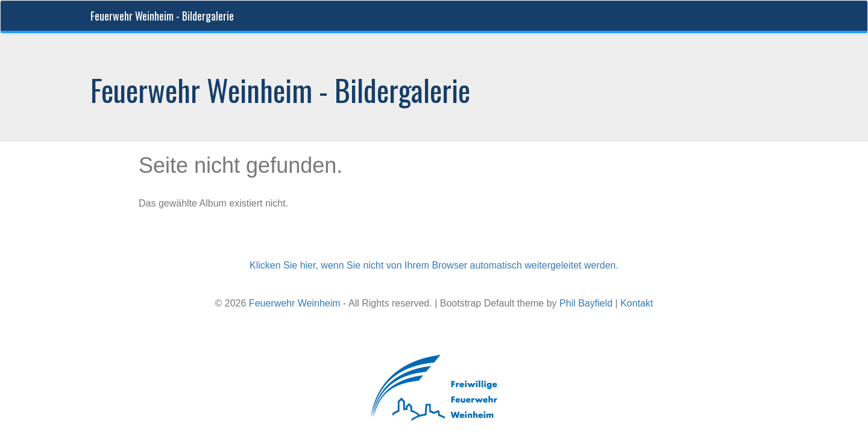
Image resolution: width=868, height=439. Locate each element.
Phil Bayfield (586, 303)
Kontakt (637, 303)
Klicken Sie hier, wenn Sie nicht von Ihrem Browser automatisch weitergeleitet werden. (434, 265)
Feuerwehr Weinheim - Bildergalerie (162, 16)
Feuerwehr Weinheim (295, 303)
